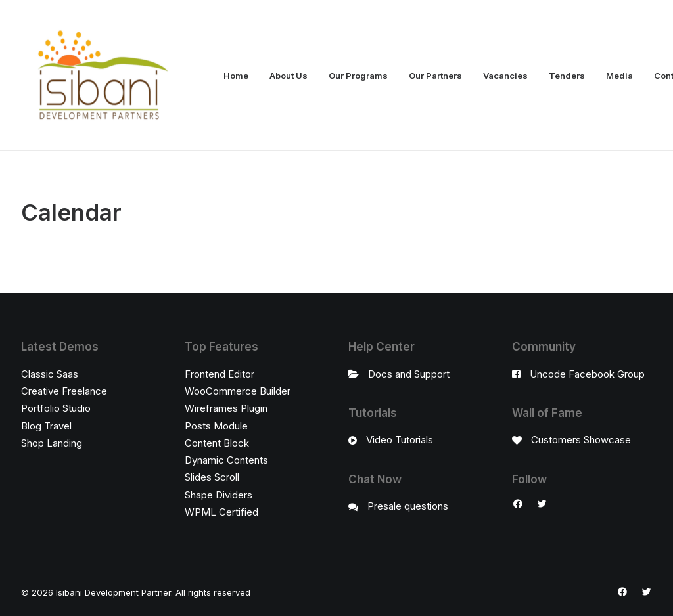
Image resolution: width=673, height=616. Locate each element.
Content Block (217, 443)
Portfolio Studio (56, 408)
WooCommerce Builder (238, 391)
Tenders (567, 76)
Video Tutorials (400, 440)
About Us (289, 76)
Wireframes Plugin (226, 408)
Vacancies (505, 76)
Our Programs (358, 76)
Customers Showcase (581, 440)
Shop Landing (52, 443)
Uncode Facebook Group (587, 374)
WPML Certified (221, 512)
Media (619, 76)
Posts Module (216, 426)
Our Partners (435, 76)
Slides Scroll (212, 477)
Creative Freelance (64, 391)
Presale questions (408, 506)
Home (236, 76)
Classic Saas (50, 374)
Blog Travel (46, 426)
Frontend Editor (220, 374)
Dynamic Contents (226, 460)
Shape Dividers (219, 495)
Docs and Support (409, 374)
